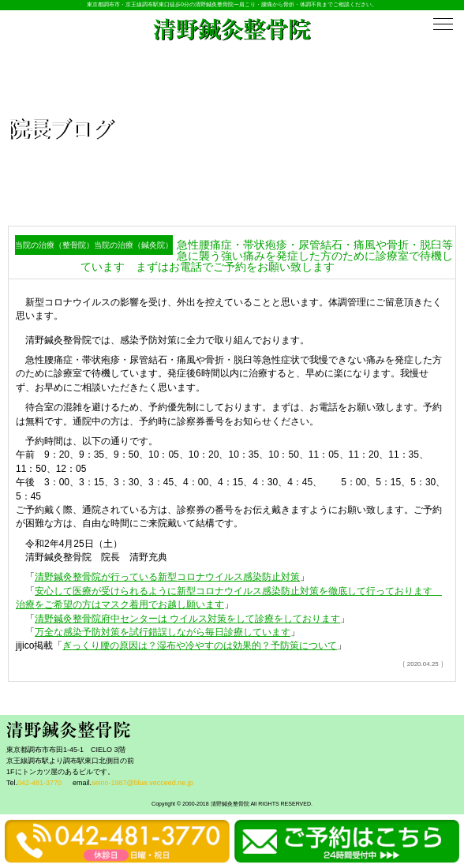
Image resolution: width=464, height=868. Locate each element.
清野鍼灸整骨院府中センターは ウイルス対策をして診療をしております (187, 619)
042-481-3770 (39, 783)
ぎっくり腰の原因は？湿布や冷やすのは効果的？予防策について (200, 645)
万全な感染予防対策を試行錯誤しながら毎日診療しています (163, 632)
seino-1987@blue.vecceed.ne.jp (142, 783)
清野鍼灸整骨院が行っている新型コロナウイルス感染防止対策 (167, 577)
